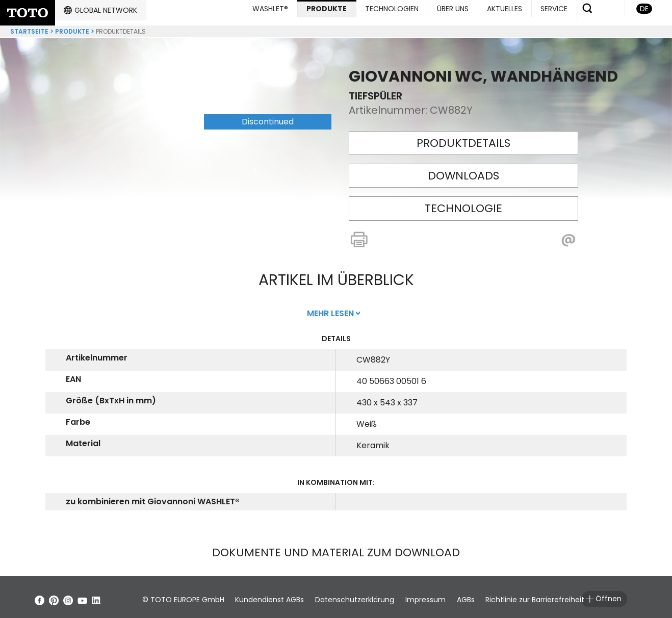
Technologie (463, 204)
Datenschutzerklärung (368, 596)
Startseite (29, 27)
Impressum (446, 596)
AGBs (493, 596)
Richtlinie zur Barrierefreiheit (569, 596)
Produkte (72, 27)
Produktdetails (463, 139)
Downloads (463, 172)
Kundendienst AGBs (277, 596)
